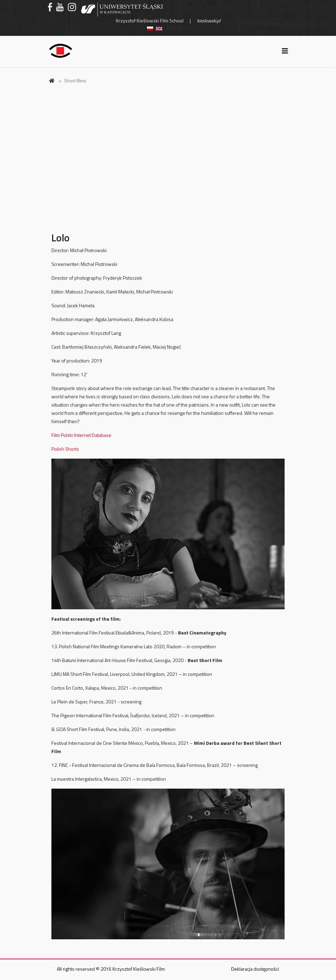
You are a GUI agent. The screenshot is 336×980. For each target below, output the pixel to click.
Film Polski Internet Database (81, 435)
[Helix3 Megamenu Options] (285, 51)
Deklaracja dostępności (255, 969)
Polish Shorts (65, 449)
